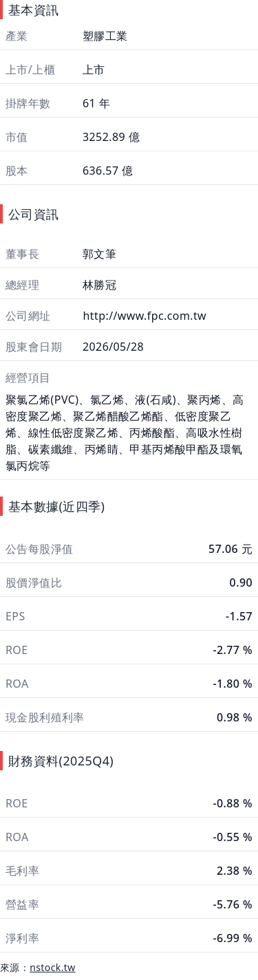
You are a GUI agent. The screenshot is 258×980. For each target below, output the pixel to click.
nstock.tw (53, 967)
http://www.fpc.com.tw (143, 316)
